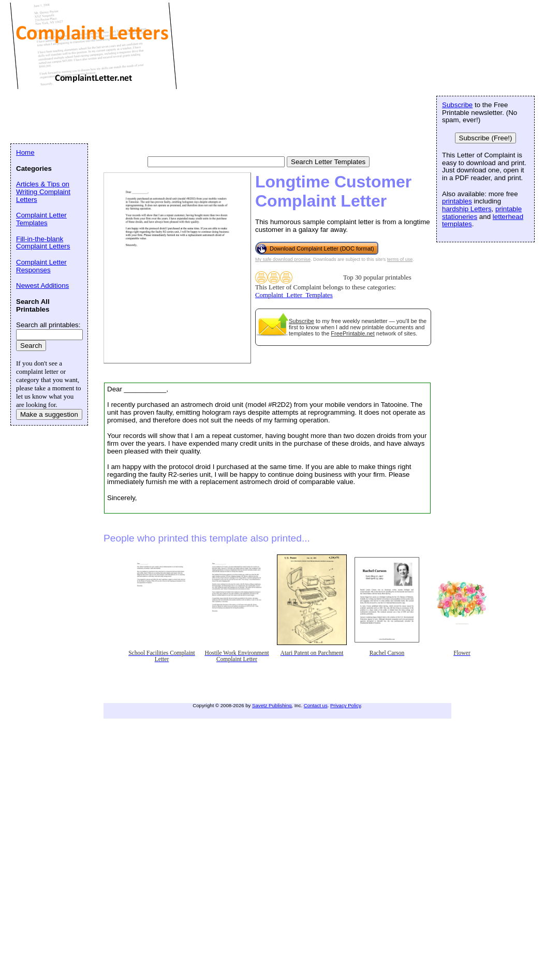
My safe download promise (283, 259)
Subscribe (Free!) (486, 138)
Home (25, 152)
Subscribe (301, 321)
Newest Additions (42, 286)
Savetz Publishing (272, 705)
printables (457, 201)
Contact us (316, 705)
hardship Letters (467, 209)
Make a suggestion (49, 414)
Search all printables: (48, 325)
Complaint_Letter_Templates (294, 295)
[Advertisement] (199, 116)
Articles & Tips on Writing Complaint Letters (43, 192)
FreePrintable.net (352, 333)
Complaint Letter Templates (41, 219)
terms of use (400, 259)
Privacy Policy (345, 705)
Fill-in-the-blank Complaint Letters (43, 243)
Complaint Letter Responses (41, 266)
